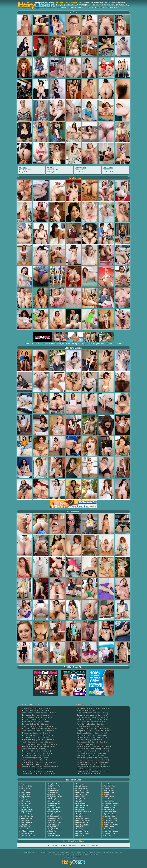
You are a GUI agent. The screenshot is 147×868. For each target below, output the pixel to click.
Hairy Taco (52, 814)
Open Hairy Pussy (110, 814)
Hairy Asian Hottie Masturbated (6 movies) (91, 722)
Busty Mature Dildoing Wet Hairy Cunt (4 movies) (94, 767)
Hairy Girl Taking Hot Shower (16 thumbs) (36, 755)
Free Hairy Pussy (82, 790)
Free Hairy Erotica (25, 170)
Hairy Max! (80, 816)
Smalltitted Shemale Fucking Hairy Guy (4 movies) (94, 717)
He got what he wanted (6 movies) (88, 773)
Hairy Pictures (109, 827)
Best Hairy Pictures (83, 833)
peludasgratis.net (82, 822)
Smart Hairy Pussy (110, 820)
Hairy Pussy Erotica (111, 831)
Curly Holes (80, 827)
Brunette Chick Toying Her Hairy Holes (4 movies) (94, 746)
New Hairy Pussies (27, 810)
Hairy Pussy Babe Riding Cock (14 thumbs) (36, 711)
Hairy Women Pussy (55, 786)
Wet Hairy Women (27, 816)
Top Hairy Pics (109, 790)
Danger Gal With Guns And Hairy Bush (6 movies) (94, 731)
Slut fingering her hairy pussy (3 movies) (90, 711)
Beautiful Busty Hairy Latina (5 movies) (90, 755)
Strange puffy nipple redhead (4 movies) (90, 726)
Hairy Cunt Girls (110, 816)
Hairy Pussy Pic (53, 170)
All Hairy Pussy (52, 172)
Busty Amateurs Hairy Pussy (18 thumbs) (35, 737)
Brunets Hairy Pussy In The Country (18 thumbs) (38, 735)
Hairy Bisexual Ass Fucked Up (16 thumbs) (36, 764)
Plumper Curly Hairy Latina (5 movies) (90, 744)
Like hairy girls (53, 810)
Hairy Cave (80, 807)
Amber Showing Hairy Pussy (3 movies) (90, 724)
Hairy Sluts (80, 835)
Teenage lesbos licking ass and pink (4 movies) (92, 715)
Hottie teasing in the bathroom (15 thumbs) (36, 733)
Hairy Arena (23, 168)
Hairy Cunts (52, 827)
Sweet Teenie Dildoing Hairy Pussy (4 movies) (92, 713)
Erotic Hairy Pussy (110, 829)
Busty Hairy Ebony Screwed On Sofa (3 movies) (93, 771)
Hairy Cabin (108, 799)
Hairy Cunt (107, 170)
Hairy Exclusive (82, 786)
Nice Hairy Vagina (54, 807)
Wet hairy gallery (82, 788)
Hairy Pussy (52, 805)
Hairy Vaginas (80, 170)
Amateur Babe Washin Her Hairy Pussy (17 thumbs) (39, 762)
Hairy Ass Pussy (110, 801)
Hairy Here (108, 795)
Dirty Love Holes (54, 801)
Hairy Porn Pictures (55, 797)
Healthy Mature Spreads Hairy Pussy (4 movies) (93, 751)
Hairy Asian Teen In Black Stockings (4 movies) (93, 728)
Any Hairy (50, 168)
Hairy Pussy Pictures (111, 825)
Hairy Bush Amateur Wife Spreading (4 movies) (93, 708)
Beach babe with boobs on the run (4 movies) (92, 733)
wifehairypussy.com (27, 831)
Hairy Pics (80, 801)
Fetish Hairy (80, 797)
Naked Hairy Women (83, 820)
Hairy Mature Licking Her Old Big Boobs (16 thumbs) (39, 728)
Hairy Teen (108, 835)
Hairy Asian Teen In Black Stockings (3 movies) (93, 749)
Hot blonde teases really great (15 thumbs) (35, 722)
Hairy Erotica (109, 788)
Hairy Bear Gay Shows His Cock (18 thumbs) (36, 717)
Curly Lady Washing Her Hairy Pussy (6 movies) (93, 762)
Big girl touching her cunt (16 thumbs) (34, 760)
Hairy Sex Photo (26, 812)
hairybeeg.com (81, 784)
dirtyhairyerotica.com (84, 812)
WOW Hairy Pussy (55, 822)
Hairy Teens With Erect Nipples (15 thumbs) (36, 751)
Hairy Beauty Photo (111, 812)
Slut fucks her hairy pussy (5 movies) (89, 769)
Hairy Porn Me (109, 792)
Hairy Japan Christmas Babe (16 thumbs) (35, 724)
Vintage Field (53, 831)
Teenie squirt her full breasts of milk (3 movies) (93, 719)
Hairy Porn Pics (54, 790)
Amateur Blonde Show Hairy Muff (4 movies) (92, 753)
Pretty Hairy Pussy (110, 818)
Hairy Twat (52, 833)
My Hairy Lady (25, 827)
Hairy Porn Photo (82, 831)
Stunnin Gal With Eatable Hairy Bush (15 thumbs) (38, 773)
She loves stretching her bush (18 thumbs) (35, 758)
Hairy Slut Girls (54, 825)
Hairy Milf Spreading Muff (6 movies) (90, 740)
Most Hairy (52, 788)
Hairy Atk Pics (24, 172)
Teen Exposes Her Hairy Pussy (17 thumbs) (36, 708)
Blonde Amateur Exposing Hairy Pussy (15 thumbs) (38, 713)
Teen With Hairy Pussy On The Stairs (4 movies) (93, 758)
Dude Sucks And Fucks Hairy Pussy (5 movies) (92, 737)
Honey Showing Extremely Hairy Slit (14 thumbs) (38, 746)
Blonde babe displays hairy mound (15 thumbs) (37, 742)
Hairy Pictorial (109, 797)
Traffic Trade (69, 856)
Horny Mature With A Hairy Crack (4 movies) (92, 735)
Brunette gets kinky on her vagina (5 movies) (92, 742)
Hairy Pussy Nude (110, 807)
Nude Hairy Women (55, 812)
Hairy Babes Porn (110, 805)
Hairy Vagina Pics (26, 833)
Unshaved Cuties (54, 795)
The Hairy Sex (53, 799)
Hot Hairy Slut (53, 820)
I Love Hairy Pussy (27, 818)
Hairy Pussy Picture (55, 818)
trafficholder (78, 856)
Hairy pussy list (82, 795)
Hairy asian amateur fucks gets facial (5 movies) (93, 760)
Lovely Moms (81, 810)
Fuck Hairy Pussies (83, 818)
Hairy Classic (25, 820)
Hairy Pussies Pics (55, 816)
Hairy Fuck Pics (82, 799)
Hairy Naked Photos (55, 829)
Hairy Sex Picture (54, 803)
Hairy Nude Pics (54, 784)
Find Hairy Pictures (83, 825)
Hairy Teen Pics (109, 833)
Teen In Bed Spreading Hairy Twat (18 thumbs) (37, 726)
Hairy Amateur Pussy (28, 835)
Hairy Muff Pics (108, 168)
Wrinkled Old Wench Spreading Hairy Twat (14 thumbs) (40, 767)
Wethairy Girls (25, 829)
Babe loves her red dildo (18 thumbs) (34, 749)
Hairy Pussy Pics (26, 822)
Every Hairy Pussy (82, 792)
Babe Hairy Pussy (54, 835)
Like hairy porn (81, 803)
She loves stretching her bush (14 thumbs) (35, 769)
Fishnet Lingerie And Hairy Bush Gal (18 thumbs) (38, 731)
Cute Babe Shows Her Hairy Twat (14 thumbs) (37, 753)
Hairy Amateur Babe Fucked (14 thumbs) (35, 715)
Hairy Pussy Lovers (111, 784)
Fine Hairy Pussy (26, 814)
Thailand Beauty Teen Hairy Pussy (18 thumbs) (37, 771)
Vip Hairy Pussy (26, 825)
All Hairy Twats (109, 822)
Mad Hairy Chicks (82, 829)
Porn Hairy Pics (109, 786)
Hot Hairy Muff (108, 172)
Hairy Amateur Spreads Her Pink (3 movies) (91, 764)
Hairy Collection (82, 814)
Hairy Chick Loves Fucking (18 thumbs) (35, 719)
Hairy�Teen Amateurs (112, 803)
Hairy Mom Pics (80, 168)
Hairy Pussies (80, 172)
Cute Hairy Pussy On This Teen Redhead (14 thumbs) (39, 744)
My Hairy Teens (109, 810)
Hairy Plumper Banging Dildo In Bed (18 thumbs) (38, 740)
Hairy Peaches (53, 792)
